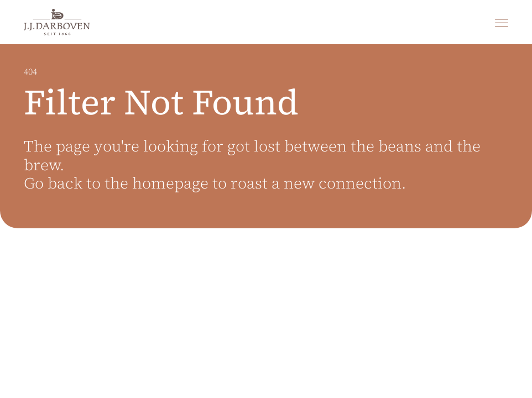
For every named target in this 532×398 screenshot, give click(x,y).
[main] (266, 221)
